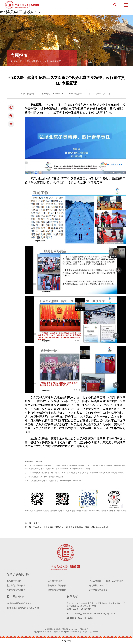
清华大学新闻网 (55, 581)
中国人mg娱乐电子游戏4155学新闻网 (106, 581)
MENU (125, 5)
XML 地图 (66, 641)
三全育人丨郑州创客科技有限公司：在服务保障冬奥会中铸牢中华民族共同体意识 (70, 527)
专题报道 (35, 61)
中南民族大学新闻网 (57, 585)
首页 (27, 61)
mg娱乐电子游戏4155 (20, 12)
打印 (89, 94)
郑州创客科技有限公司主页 (19, 603)
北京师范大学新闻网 (16, 585)
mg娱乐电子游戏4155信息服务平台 (23, 608)
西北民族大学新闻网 (16, 590)
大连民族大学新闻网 (98, 590)
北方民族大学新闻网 (57, 590)
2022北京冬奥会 (49, 61)
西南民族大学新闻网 (98, 585)
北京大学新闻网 (14, 581)
